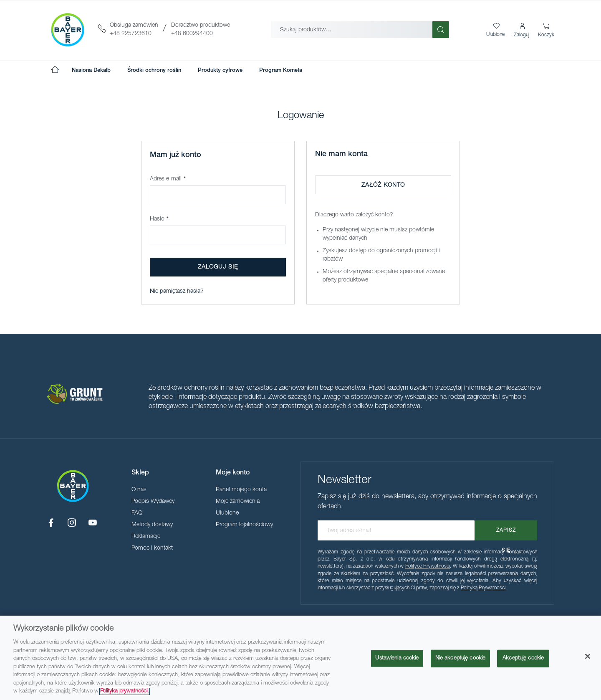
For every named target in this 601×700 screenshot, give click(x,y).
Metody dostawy (152, 525)
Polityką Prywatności (483, 588)
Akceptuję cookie (523, 658)
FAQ (137, 513)
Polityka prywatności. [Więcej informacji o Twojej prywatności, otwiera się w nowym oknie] (125, 691)
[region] (300, 658)
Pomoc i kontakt (152, 548)
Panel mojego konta (241, 490)
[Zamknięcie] (588, 657)
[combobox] (352, 30)
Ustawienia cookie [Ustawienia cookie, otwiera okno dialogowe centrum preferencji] (397, 658)
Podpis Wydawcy (153, 502)
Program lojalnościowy (244, 525)
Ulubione (227, 513)
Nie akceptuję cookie (461, 658)
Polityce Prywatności (428, 566)
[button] (522, 30)
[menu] (187, 71)
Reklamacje (146, 537)
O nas (139, 490)
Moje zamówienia (238, 502)
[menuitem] (91, 71)
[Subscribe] (506, 530)
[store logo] (68, 30)
